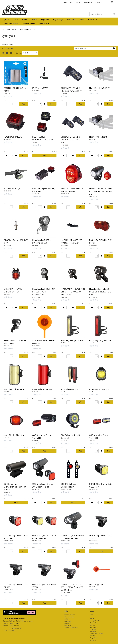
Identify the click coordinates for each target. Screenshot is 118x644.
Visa (44, 155)
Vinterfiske (71, 19)
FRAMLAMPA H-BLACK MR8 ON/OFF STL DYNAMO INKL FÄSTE (73, 292)
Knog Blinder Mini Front (100, 389)
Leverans (68, 623)
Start (65, 2)
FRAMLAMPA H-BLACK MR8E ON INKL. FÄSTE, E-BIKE (100, 292)
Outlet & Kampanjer (11, 23)
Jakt (82, 19)
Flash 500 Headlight (98, 137)
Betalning (68, 625)
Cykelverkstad (29, 23)
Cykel (5, 19)
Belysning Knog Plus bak (100, 340)
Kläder (25, 19)
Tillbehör (27, 29)
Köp (23, 104)
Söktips (67, 619)
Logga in (93, 640)
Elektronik (92, 19)
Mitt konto (68, 621)
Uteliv (15, 19)
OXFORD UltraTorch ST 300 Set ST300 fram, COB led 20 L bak (72, 587)
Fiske (34, 19)
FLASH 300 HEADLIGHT (99, 88)
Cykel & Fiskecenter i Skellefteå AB (15, 619)
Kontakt (79, 2)
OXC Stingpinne (96, 584)
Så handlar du (69, 617)
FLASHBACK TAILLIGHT (14, 137)
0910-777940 (14, 623)
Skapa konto (88, 2)
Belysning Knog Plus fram (72, 340)
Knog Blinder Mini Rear (14, 435)
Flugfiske (44, 19)
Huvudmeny (12, 29)
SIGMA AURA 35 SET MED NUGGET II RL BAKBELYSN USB (101, 191)
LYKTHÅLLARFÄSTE (41, 88)
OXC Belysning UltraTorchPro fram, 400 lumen (15, 487)
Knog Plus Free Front (70, 389)
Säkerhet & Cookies (71, 628)
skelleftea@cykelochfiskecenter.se (21, 621)
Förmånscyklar (44, 23)
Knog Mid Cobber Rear (42, 389)
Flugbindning (57, 19)
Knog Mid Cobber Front (15, 389)
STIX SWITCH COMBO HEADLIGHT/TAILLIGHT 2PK (71, 140)
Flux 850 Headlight (12, 188)
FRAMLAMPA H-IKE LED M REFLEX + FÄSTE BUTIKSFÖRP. (44, 292)
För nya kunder (70, 615)
